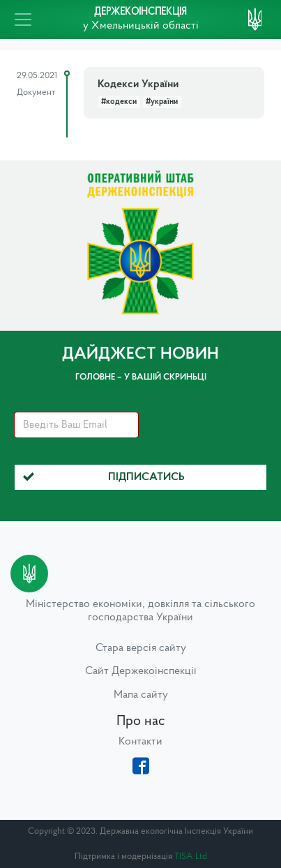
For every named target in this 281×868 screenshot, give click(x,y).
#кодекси (119, 102)
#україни (162, 102)
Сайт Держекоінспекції (141, 671)
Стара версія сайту (141, 648)
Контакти (140, 742)
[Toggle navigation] (23, 20)
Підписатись (104, 477)
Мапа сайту (141, 695)
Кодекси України (138, 84)
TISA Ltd (191, 856)
